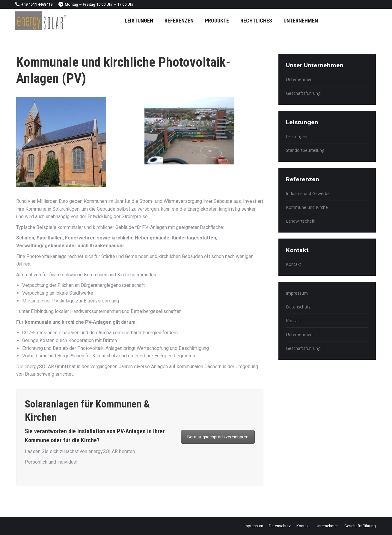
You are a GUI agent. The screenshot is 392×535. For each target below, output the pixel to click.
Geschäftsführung (303, 93)
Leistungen (297, 136)
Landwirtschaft (300, 221)
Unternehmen (299, 79)
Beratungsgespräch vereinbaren (218, 437)
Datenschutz (298, 307)
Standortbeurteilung (305, 150)
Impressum (297, 293)
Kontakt (294, 264)
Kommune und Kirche (307, 207)
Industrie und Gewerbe (308, 193)
